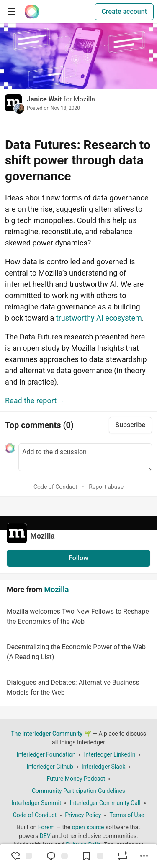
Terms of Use (127, 815)
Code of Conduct (55, 487)
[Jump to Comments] (57, 856)
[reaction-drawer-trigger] (21, 856)
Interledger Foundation (46, 754)
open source (88, 827)
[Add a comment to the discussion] (85, 457)
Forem (46, 827)
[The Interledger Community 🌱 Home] (32, 12)
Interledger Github (50, 767)
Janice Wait (44, 99)
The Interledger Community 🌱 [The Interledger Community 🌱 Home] (51, 734)
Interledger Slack (103, 767)
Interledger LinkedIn (109, 754)
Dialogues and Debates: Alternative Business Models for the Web (78, 689)
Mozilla (84, 99)
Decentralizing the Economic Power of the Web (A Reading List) (78, 653)
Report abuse (106, 487)
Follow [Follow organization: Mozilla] (78, 558)
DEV (45, 836)
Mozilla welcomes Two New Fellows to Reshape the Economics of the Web (78, 618)
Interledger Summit (36, 803)
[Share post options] (144, 856)
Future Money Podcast (76, 779)
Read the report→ (35, 401)
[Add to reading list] (93, 856)
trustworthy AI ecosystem (99, 318)
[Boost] (123, 856)
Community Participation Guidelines (78, 791)
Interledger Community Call (105, 803)
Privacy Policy (83, 815)
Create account (124, 11)
